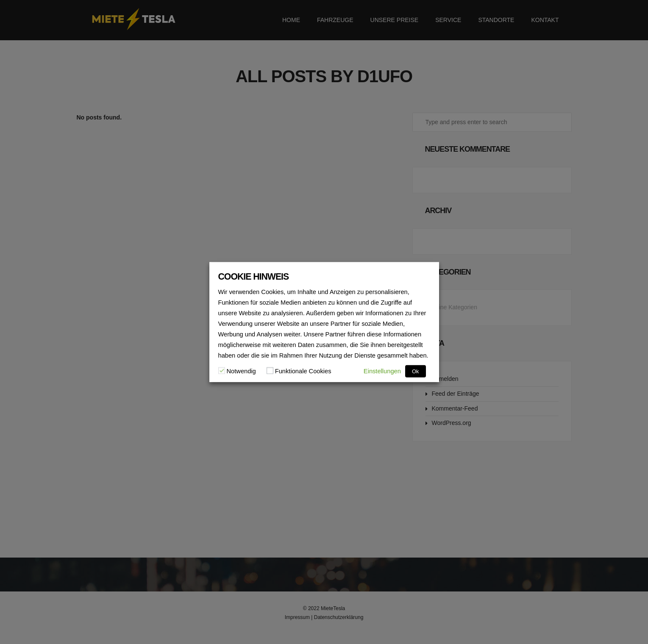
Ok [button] (416, 371)
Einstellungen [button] (382, 371)
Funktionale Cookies (303, 371)
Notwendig (241, 371)
